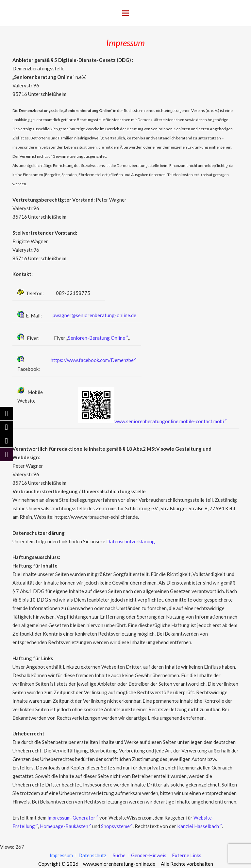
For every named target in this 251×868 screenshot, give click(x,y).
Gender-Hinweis (149, 855)
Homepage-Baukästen (66, 826)
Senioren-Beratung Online (98, 338)
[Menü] (125, 13)
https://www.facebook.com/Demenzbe (94, 360)
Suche (119, 855)
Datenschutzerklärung (131, 541)
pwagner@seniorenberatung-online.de (94, 315)
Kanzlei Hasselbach (200, 826)
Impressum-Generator (73, 818)
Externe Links (187, 855)
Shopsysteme (117, 826)
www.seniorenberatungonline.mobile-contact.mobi (171, 421)
